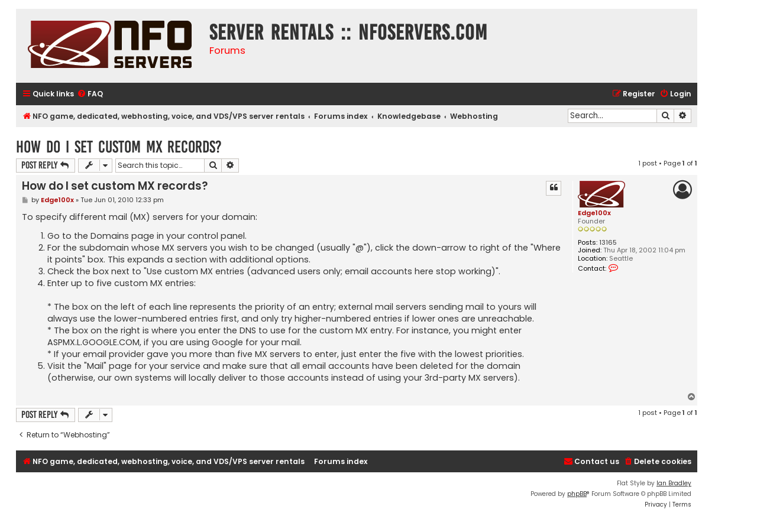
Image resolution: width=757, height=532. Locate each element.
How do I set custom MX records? (119, 147)
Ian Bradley (674, 483)
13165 (608, 243)
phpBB (577, 494)
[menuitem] (90, 94)
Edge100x (594, 213)
